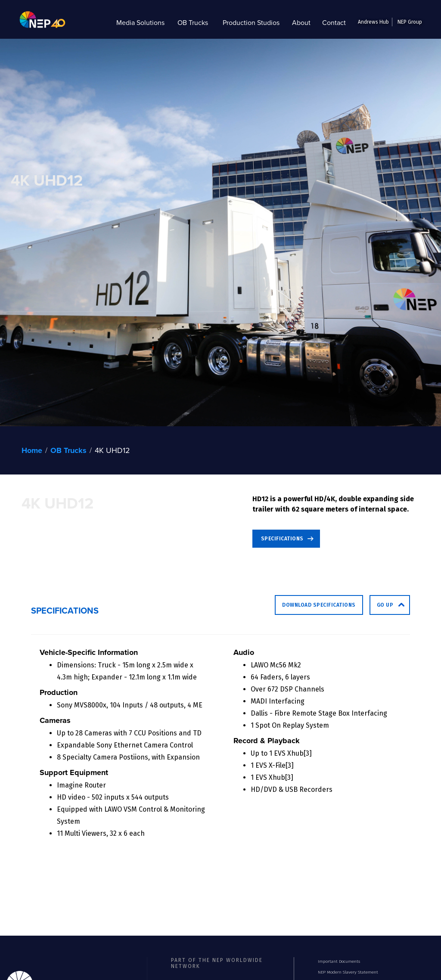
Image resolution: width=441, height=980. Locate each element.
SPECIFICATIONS (282, 539)
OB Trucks (68, 450)
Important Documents (339, 961)
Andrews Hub (373, 22)
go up (385, 605)
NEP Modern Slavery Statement (348, 972)
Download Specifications (319, 605)
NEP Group (410, 22)
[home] (36, 22)
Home (32, 450)
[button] (141, 22)
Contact (334, 22)
